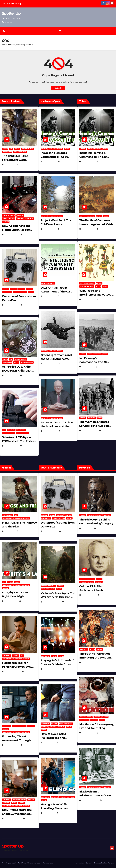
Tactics (98, 287)
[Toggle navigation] (60, 31)
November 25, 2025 (52, 669)
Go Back (58, 88)
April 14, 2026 (50, 296)
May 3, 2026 (10, 165)
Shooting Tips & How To (25, 219)
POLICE (16, 362)
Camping (6, 289)
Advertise (80, 863)
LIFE (16, 515)
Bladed (5, 149)
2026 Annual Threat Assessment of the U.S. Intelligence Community (57, 292)
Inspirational (7, 515)
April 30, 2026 (50, 162)
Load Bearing (21, 430)
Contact (89, 863)
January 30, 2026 (12, 672)
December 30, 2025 (52, 602)
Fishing (13, 289)
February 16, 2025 (90, 800)
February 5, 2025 (90, 431)
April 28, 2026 (11, 601)
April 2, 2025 (88, 367)
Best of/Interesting (87, 216)
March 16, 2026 (11, 375)
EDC (11, 149)
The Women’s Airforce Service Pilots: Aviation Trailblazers (94, 426)
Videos (17, 582)
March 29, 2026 (12, 305)
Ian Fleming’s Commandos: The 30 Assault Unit (93, 362)
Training (6, 222)
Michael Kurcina (26, 531)
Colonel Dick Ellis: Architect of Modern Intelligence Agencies (94, 590)
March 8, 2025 (88, 662)
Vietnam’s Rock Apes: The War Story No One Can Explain (58, 597)
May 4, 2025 (87, 528)
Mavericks (91, 418)
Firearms (20, 215)
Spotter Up (11, 13)
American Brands (9, 215)
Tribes (67, 149)
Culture (15, 656)
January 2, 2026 (12, 745)
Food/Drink (84, 720)
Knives (17, 149)
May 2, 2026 (10, 531)
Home (4, 45)
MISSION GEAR (7, 152)
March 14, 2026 (50, 364)
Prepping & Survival (57, 727)
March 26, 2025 (89, 595)
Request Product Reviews (104, 863)
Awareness (7, 656)
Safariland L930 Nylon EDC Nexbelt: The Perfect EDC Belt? (19, 441)
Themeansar (48, 863)
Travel (31, 292)
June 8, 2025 (49, 743)
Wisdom (5, 588)
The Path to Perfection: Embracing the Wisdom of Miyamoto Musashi (95, 658)
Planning (31, 726)
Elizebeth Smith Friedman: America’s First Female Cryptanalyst (96, 795)
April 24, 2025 (88, 229)
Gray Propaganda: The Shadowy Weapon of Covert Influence (17, 814)
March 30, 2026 (12, 234)
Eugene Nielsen (25, 165)
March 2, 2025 (88, 733)
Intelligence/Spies (56, 149)
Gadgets (21, 289)
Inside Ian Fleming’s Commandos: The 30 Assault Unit (54, 157)
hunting (29, 289)
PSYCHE (10, 582)
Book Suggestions (86, 717)
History (44, 149)
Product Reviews (20, 152)
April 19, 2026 (50, 229)
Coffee (97, 717)
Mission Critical (27, 149)
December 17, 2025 (13, 819)
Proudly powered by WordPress (14, 863)
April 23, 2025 (88, 299)
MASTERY (31, 800)
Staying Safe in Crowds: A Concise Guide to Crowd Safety (58, 664)
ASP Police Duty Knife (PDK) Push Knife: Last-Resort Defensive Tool (17, 371)
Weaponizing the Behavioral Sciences (16, 518)
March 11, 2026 (50, 431)
